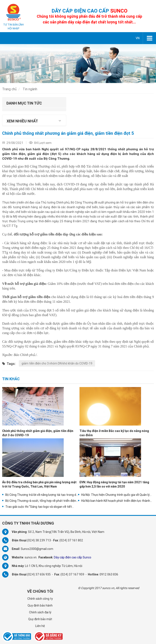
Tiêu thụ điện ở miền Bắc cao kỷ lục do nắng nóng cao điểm (114, 433)
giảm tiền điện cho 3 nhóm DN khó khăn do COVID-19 (57, 363)
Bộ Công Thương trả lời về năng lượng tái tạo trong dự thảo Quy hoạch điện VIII (42, 495)
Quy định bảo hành (40, 605)
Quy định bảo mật (40, 619)
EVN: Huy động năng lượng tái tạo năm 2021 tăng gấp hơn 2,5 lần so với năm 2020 (114, 484)
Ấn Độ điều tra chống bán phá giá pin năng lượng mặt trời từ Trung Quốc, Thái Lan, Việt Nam (39, 484)
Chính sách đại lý (40, 612)
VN (138, 38)
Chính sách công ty (40, 599)
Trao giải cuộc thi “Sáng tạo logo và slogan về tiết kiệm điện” (39, 507)
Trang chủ (9, 89)
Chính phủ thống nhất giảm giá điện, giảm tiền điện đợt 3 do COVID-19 (38, 433)
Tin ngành (30, 89)
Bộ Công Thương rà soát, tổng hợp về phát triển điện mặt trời (41, 501)
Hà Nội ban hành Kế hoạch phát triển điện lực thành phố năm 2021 (116, 501)
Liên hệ (40, 626)
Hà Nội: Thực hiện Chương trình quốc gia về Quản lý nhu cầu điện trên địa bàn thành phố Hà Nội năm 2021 (117, 495)
